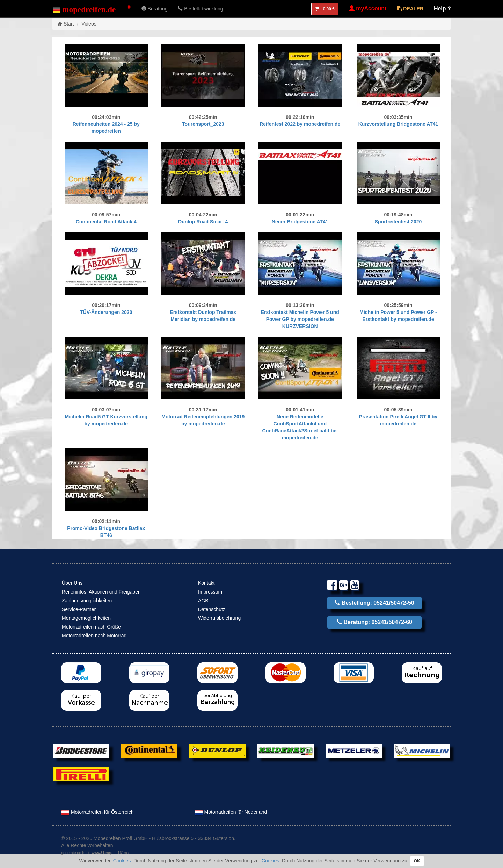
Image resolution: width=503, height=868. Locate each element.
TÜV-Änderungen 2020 (106, 312)
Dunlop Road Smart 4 (203, 222)
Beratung (155, 9)
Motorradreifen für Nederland (231, 812)
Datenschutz (212, 609)
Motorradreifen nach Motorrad (94, 636)
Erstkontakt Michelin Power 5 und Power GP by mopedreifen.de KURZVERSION (300, 319)
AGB (203, 601)
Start (69, 24)
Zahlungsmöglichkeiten (87, 601)
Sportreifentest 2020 (398, 222)
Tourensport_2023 (203, 124)
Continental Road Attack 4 (106, 222)
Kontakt (206, 583)
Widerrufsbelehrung (219, 618)
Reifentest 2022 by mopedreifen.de (300, 124)
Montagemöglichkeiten (86, 618)
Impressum (210, 592)
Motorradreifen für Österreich (97, 812)
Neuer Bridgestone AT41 (300, 222)
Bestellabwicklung (200, 9)
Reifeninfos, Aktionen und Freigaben (101, 592)
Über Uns (72, 583)
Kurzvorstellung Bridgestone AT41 (398, 124)
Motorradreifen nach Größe (91, 627)
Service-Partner (79, 609)
